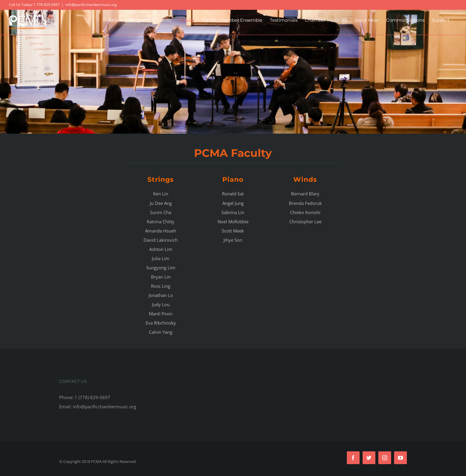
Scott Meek (233, 231)
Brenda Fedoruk (305, 203)
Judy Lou (161, 304)
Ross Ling (161, 286)
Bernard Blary (305, 194)
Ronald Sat (233, 194)
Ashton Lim (161, 249)
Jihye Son (233, 240)
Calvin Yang (161, 332)
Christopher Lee (305, 222)
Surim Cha (161, 212)
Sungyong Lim (161, 268)
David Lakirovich (161, 240)
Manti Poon (161, 314)
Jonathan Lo (161, 295)
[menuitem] (115, 20)
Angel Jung (233, 203)
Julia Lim (161, 258)
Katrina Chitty (161, 222)
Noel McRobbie (233, 222)
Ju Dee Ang (161, 203)
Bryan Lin (161, 277)
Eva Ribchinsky (161, 323)
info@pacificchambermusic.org (91, 5)
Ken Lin (161, 194)
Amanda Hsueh (161, 231)
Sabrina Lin (233, 212)
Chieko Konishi (305, 212)
